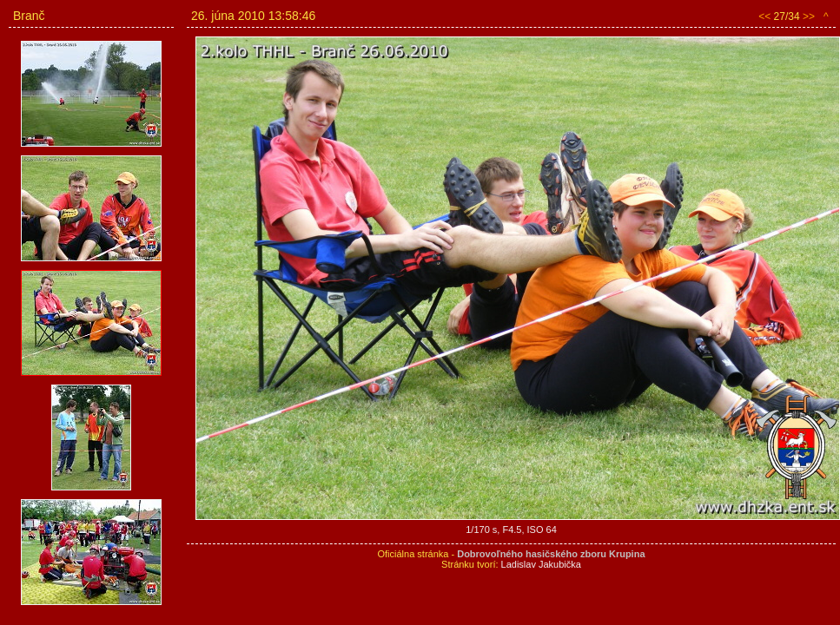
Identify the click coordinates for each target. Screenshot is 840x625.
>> (809, 16)
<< (764, 16)
